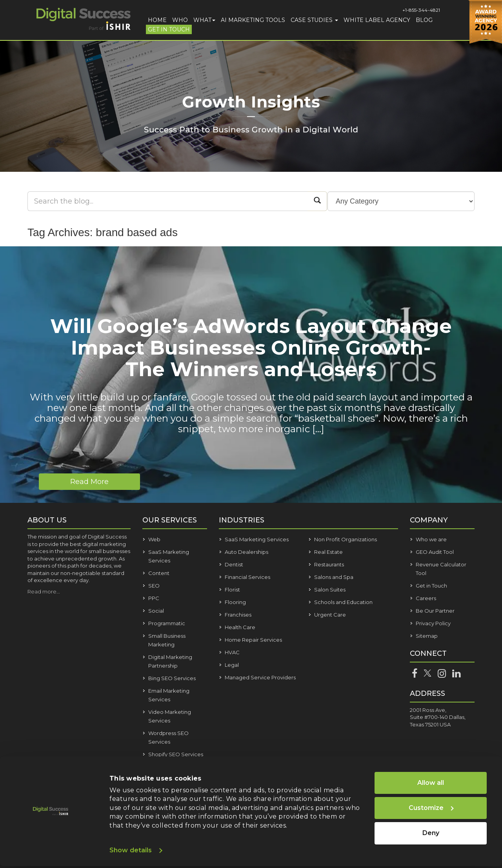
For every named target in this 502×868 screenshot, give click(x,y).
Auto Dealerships (246, 552)
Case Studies (314, 20)
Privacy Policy (433, 623)
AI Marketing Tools (253, 20)
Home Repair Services (253, 640)
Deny (431, 833)
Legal (232, 665)
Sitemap (427, 636)
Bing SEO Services (172, 678)
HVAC (232, 652)
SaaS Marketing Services (257, 539)
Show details (131, 850)
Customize (431, 808)
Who (180, 20)
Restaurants (329, 564)
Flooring (235, 602)
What (204, 20)
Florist (232, 590)
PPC (154, 598)
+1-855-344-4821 (421, 10)
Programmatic (167, 623)
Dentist (234, 564)
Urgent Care (330, 615)
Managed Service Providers (260, 677)
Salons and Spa (334, 577)
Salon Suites (330, 590)
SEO (154, 586)
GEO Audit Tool (435, 552)
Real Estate (328, 552)
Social (156, 611)
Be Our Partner (435, 611)
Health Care (240, 627)
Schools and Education (343, 602)
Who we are (431, 539)
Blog (424, 20)
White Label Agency (377, 20)
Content (159, 573)
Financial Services (247, 577)
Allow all (431, 783)
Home (157, 20)
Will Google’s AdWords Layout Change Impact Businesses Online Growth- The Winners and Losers (251, 348)
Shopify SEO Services (176, 754)
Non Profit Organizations (346, 539)
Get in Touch (169, 29)
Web (154, 539)
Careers (426, 598)
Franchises (238, 615)
